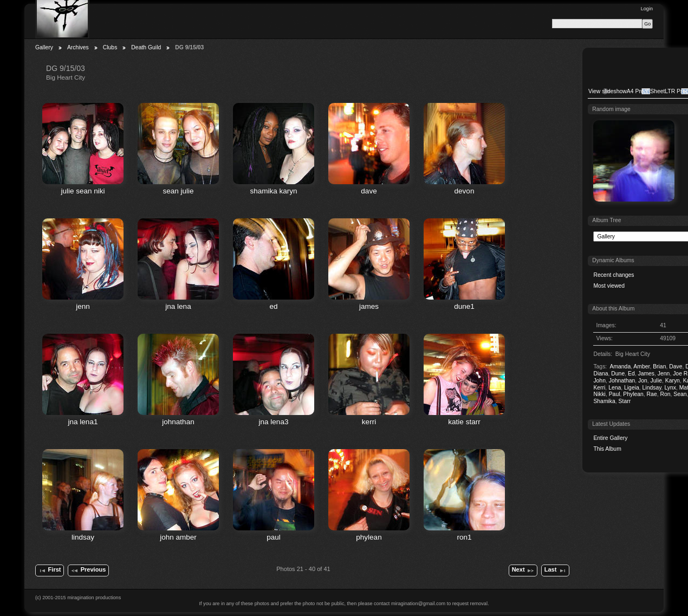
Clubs (110, 47)
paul (274, 537)
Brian (659, 367)
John (599, 381)
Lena (615, 388)
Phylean (633, 394)
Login (647, 9)
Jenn (664, 374)
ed (273, 306)
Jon (643, 381)
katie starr (464, 422)
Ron (665, 394)
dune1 (464, 306)
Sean (680, 394)
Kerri (599, 388)
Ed (631, 374)
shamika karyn (273, 191)
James (646, 374)
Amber (641, 367)
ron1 (464, 537)
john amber (178, 537)
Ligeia (632, 388)
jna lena (178, 306)
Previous (88, 570)
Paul (615, 394)
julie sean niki (83, 191)
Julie (656, 381)
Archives (78, 47)
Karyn (673, 381)
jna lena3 (274, 422)
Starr (625, 401)
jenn (83, 306)
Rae (652, 394)
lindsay (83, 537)
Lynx (670, 388)
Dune (618, 374)
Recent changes (614, 275)
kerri (369, 422)
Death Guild (146, 47)
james (369, 306)
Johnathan (622, 381)
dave (369, 191)
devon (465, 191)
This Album (607, 449)
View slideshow (608, 91)
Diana (601, 374)
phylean (369, 537)
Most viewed (609, 286)
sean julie (178, 191)
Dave (676, 367)
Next (523, 570)
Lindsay (652, 388)
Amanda (620, 367)
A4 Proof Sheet (646, 91)
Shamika (604, 401)
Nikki (599, 394)
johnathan (178, 422)
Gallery (44, 47)
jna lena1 (83, 422)
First (49, 570)
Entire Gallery (610, 438)
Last (556, 570)
